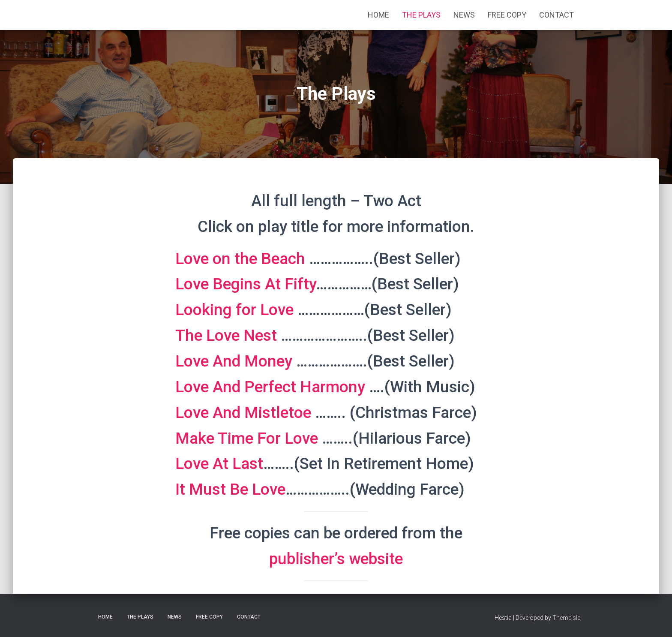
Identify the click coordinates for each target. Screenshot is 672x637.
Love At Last (219, 464)
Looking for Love (234, 310)
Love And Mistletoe (243, 413)
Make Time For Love (247, 438)
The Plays (421, 15)
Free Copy (507, 15)
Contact (556, 15)
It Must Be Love (230, 489)
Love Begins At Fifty (246, 284)
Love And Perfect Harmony (270, 387)
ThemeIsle (566, 618)
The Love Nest (226, 335)
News (464, 15)
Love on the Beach (240, 259)
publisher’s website (336, 559)
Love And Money (234, 361)
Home (378, 15)
